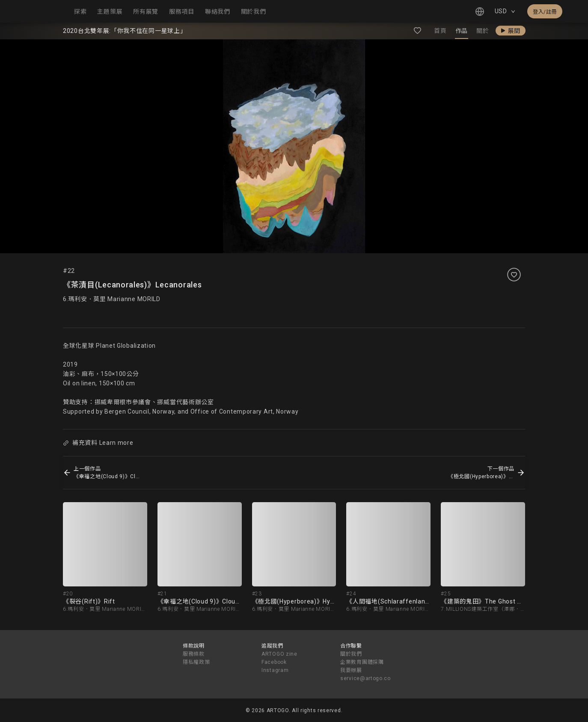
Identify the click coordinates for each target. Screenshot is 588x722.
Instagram (275, 670)
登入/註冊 (545, 12)
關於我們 (351, 654)
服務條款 (194, 654)
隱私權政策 (196, 662)
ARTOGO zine (279, 654)
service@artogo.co (365, 678)
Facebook (274, 662)
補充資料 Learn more (98, 443)
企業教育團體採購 (362, 662)
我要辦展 (351, 670)
